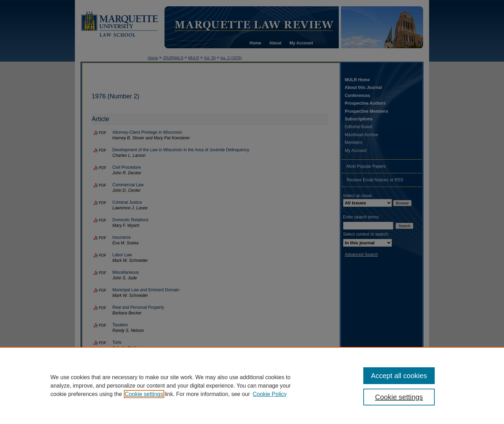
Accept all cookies (399, 376)
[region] (252, 385)
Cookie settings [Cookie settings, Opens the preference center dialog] (399, 397)
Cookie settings (144, 394)
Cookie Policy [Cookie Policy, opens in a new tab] (270, 394)
